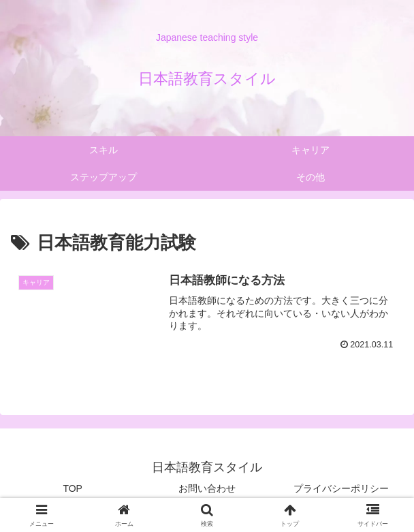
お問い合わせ (207, 488)
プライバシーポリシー (341, 488)
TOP (73, 488)
